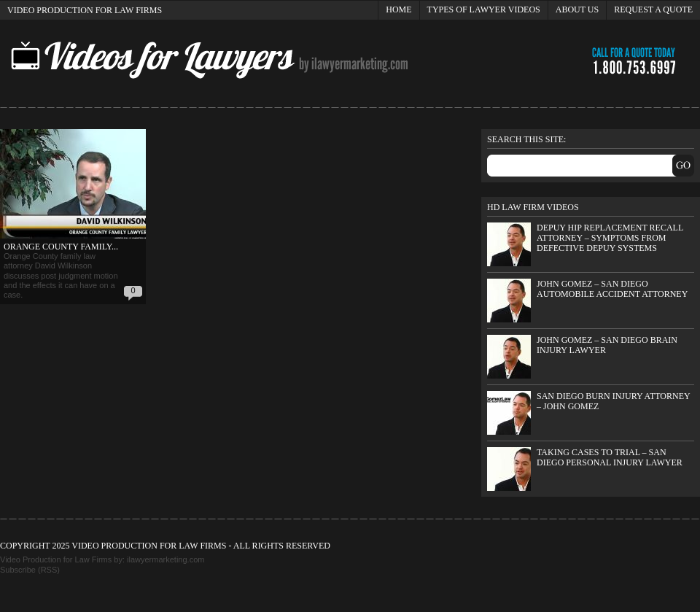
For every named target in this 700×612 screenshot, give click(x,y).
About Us (577, 9)
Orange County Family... (61, 247)
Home (398, 9)
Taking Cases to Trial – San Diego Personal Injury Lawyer (610, 457)
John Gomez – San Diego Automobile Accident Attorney (612, 289)
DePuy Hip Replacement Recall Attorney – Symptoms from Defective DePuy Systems (610, 237)
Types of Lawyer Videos (484, 9)
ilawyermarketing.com (166, 559)
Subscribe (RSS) (30, 570)
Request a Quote (653, 9)
